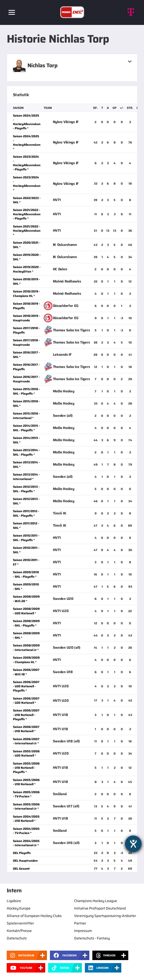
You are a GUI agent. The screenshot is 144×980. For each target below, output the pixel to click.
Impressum (83, 931)
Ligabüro (14, 901)
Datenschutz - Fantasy (92, 938)
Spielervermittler (20, 923)
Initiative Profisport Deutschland (100, 908)
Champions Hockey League (96, 901)
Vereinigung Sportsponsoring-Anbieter (105, 916)
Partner (80, 923)
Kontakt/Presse (19, 931)
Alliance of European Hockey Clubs (34, 916)
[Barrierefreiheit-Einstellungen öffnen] (133, 844)
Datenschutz (17, 938)
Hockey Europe (19, 908)
